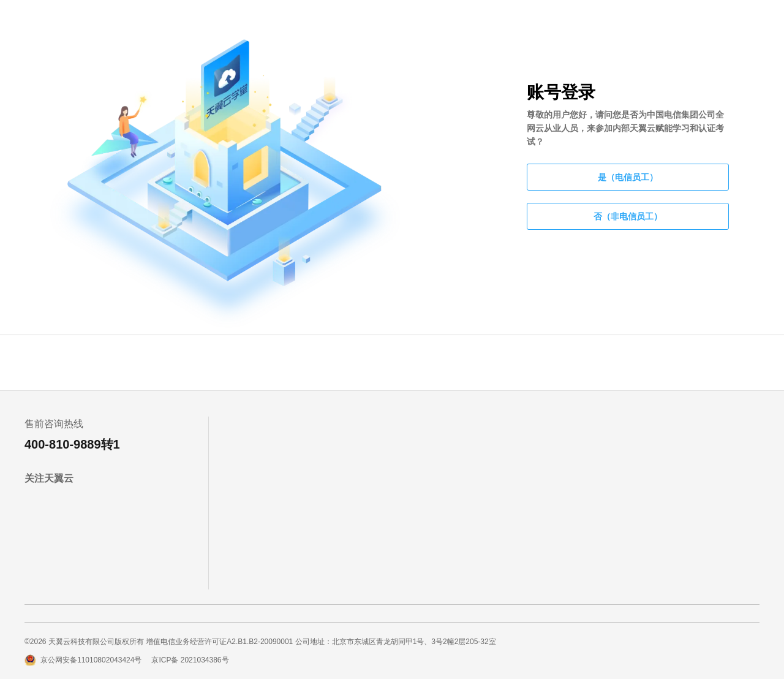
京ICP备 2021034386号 (190, 660)
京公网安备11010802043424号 (91, 660)
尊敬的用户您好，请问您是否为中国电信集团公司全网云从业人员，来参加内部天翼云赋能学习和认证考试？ (625, 128)
